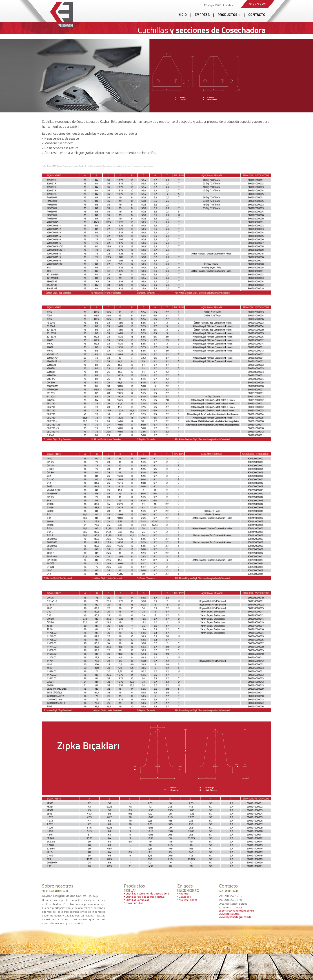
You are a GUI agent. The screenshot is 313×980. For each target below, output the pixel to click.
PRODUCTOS (229, 15)
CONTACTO (257, 15)
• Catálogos (184, 897)
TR (250, 4)
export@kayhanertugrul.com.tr (236, 911)
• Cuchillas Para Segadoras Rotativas (145, 897)
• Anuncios (183, 894)
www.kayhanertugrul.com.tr (235, 917)
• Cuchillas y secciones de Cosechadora (147, 894)
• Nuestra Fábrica (187, 900)
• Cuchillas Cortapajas (137, 900)
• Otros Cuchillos (134, 903)
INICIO (182, 15)
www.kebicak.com (229, 914)
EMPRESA (202, 15)
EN (257, 4)
